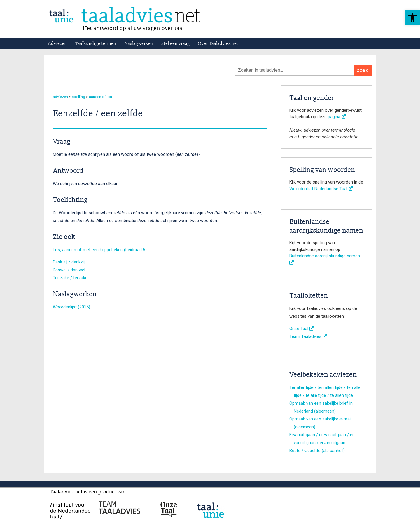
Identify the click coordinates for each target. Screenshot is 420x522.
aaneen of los (100, 97)
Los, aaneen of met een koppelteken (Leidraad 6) (100, 250)
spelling (78, 97)
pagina (337, 117)
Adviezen (57, 44)
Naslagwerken (139, 44)
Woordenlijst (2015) (71, 307)
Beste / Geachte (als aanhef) (317, 451)
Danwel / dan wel (69, 270)
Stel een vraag (175, 44)
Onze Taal (302, 329)
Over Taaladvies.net (218, 44)
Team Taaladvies (308, 336)
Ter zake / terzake (70, 278)
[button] (412, 18)
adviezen (60, 97)
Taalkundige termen (96, 44)
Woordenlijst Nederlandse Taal (321, 189)
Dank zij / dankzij (69, 262)
